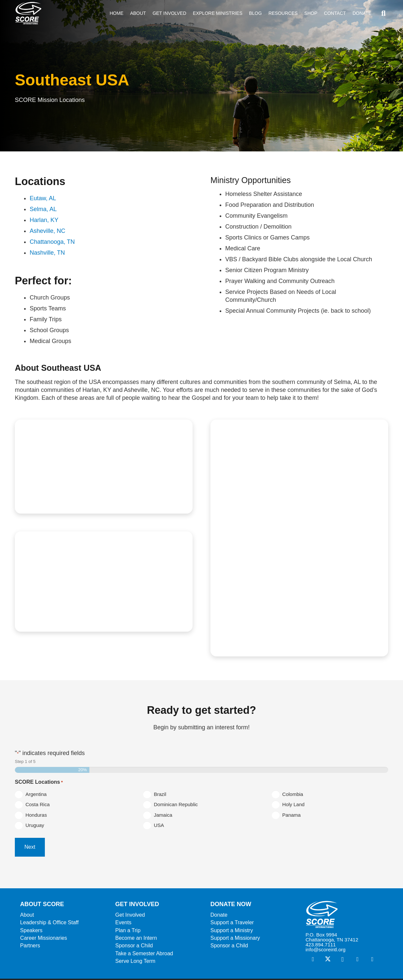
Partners (30, 947)
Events (124, 924)
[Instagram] (342, 961)
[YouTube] (372, 961)
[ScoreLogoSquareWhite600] (344, 916)
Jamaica (164, 817)
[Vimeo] (357, 961)
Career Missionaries (44, 940)
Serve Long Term (136, 963)
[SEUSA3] (299, 538)
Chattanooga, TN (52, 242)
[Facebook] (313, 961)
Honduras (37, 817)
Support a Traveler (232, 924)
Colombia (294, 794)
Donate (219, 916)
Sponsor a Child (134, 947)
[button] (383, 13)
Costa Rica (39, 805)
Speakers (31, 932)
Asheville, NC (47, 231)
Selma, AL (43, 209)
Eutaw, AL (43, 198)
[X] (328, 961)
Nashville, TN (47, 253)
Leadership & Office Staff (49, 924)
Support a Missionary (235, 940)
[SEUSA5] (104, 467)
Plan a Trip (128, 932)
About (27, 916)
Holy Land (295, 805)
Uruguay (36, 828)
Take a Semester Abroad (144, 955)
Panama (293, 817)
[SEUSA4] (104, 581)
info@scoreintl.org (325, 951)
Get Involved (130, 916)
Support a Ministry (232, 932)
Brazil (161, 794)
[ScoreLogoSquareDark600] (30, 13)
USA (160, 828)
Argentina (37, 794)
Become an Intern (136, 940)
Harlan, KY (44, 220)
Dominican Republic (177, 805)
